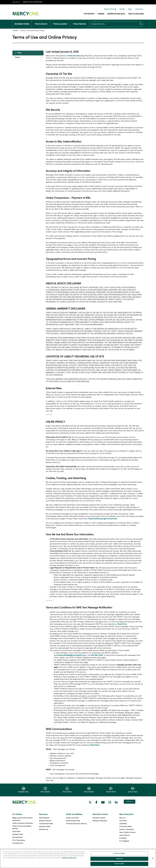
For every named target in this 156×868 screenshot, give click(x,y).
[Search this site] (117, 24)
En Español (123, 838)
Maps (130, 9)
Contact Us (139, 9)
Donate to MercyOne (127, 830)
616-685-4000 (97, 655)
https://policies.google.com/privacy (103, 519)
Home (17, 57)
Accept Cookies (119, 864)
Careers (101, 14)
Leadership (123, 824)
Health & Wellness (136, 14)
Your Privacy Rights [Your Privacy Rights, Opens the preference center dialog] (119, 854)
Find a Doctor (41, 22)
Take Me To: (16, 2)
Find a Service (80, 22)
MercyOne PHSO (45, 827)
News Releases (44, 818)
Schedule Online (22, 22)
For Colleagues (124, 841)
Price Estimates (18, 837)
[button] (42, 57)
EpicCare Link (44, 830)
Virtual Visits (16, 832)
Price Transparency (19, 840)
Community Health (126, 827)
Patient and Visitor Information (23, 823)
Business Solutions (45, 821)
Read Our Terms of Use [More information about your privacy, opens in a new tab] (69, 858)
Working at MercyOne (100, 821)
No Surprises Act (18, 843)
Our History (123, 821)
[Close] (153, 859)
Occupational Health (46, 824)
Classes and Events (72, 818)
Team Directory (125, 835)
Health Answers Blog (73, 821)
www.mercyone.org (76, 56)
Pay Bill (122, 9)
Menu (19, 53)
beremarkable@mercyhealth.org (72, 655)
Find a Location (60, 22)
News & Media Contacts (127, 832)
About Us (122, 818)
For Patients (89, 14)
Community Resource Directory (76, 824)
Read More (122, 624)
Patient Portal (109, 9)
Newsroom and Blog (116, 14)
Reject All (119, 859)
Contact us (130, 802)
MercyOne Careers (99, 818)
